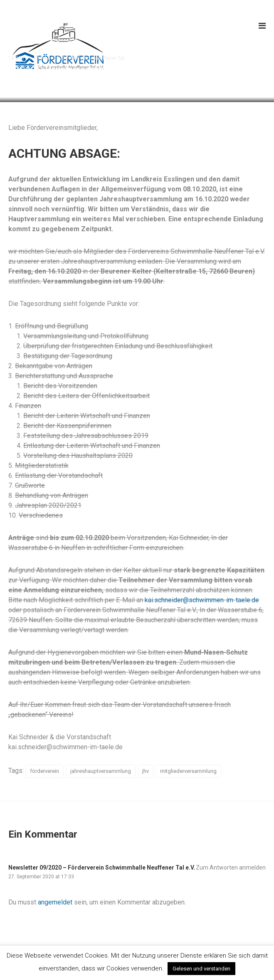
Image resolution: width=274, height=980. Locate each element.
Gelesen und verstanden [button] (201, 969)
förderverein (44, 771)
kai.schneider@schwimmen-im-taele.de (202, 600)
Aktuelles (80, 58)
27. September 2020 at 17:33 (41, 877)
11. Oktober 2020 (45, 58)
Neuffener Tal (109, 58)
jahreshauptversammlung (101, 771)
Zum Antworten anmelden (231, 868)
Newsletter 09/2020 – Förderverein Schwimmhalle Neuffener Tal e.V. (102, 868)
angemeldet (55, 902)
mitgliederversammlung (188, 771)
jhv (146, 771)
